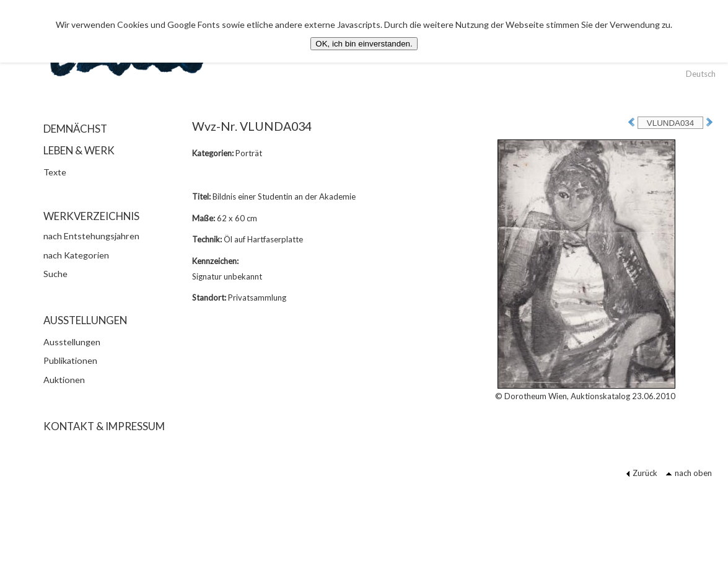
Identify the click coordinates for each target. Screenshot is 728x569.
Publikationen (70, 360)
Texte (55, 172)
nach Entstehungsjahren (91, 236)
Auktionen (64, 380)
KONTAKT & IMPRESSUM (104, 426)
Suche (55, 274)
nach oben (689, 473)
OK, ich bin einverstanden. (364, 44)
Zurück (642, 473)
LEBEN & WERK (79, 150)
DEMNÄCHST (75, 129)
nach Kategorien (76, 255)
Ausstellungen (72, 342)
